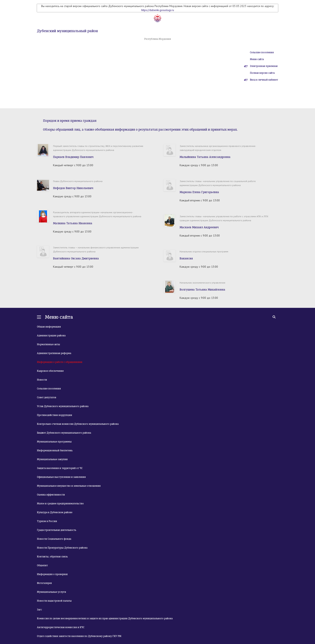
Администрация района (51, 336)
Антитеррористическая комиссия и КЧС (61, 627)
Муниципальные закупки (52, 459)
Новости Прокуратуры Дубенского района (62, 548)
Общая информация (49, 327)
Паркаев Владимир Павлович (73, 157)
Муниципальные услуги (52, 592)
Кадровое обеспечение (50, 371)
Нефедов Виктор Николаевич (73, 188)
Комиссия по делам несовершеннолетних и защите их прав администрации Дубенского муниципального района (105, 618)
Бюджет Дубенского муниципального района (64, 433)
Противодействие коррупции (55, 415)
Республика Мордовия (158, 39)
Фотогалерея (44, 583)
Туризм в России (47, 521)
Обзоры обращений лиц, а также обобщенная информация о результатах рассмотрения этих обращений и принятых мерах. (140, 130)
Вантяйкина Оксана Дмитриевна (76, 259)
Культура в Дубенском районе (55, 512)
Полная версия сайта (262, 73)
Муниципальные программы (54, 442)
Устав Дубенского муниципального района (63, 406)
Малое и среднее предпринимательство (60, 504)
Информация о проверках (52, 574)
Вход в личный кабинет (264, 80)
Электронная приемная (264, 66)
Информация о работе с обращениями (60, 362)
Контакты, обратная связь (52, 557)
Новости (42, 380)
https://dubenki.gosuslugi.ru (158, 10)
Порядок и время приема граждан (70, 121)
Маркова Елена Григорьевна (199, 192)
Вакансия (186, 259)
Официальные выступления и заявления (61, 477)
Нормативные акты (49, 344)
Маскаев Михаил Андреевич (199, 227)
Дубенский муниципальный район (67, 31)
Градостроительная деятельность (57, 530)
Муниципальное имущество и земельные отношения (69, 486)
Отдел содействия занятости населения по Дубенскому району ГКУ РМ (79, 636)
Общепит (42, 565)
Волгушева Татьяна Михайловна (202, 290)
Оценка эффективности (51, 495)
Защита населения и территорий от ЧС (60, 468)
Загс (39, 610)
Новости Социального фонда (54, 539)
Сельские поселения (262, 52)
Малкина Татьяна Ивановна (73, 223)
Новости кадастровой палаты (54, 601)
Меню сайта (257, 59)
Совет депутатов (47, 397)
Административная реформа (54, 353)
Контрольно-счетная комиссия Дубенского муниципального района (78, 424)
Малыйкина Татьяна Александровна (205, 157)
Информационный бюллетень (55, 450)
